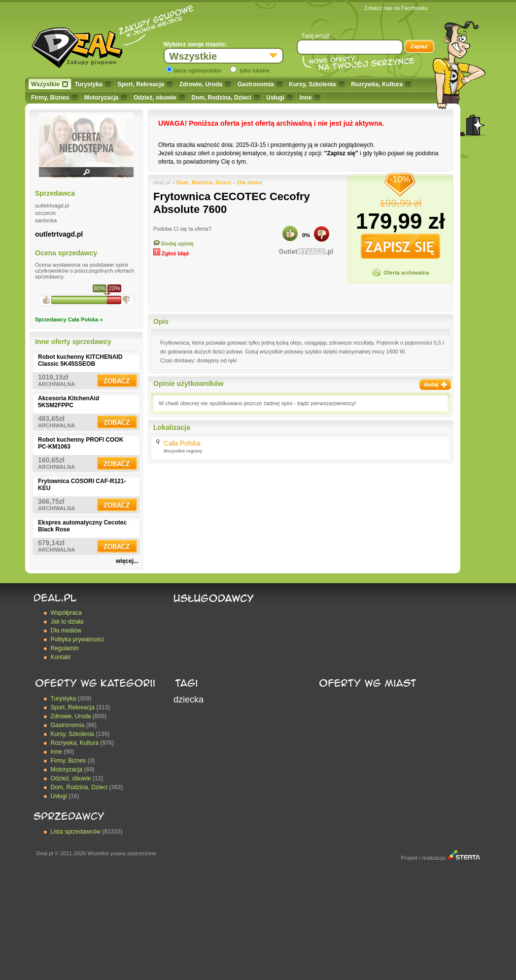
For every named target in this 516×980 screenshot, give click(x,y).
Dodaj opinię (173, 244)
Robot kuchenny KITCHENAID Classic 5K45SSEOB (80, 360)
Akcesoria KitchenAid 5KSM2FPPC (69, 402)
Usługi (279, 98)
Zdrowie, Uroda (205, 84)
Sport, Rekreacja (145, 84)
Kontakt (61, 657)
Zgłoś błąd (171, 253)
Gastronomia (260, 84)
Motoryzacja (105, 98)
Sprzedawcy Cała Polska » (69, 319)
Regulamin (65, 648)
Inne (310, 98)
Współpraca (66, 613)
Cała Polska (182, 443)
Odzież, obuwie (159, 98)
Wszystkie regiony (183, 451)
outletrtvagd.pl (59, 234)
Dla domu (250, 182)
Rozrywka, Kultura (381, 84)
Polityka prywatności (78, 639)
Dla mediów (66, 630)
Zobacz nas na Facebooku (396, 8)
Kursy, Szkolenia (316, 84)
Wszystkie (50, 84)
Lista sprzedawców (76, 832)
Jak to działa (67, 622)
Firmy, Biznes (54, 98)
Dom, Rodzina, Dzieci (225, 98)
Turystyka (93, 84)
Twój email (316, 36)
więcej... (127, 561)
